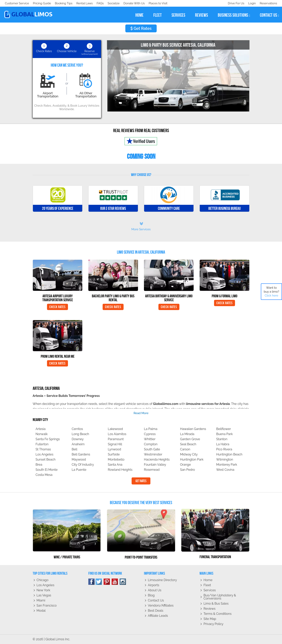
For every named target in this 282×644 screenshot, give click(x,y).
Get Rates (141, 28)
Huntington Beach (229, 454)
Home (208, 580)
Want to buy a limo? (272, 292)
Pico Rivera (224, 449)
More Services (141, 226)
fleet (158, 15)
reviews (202, 15)
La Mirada (187, 434)
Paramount (116, 439)
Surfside (114, 454)
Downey (78, 439)
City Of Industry (83, 465)
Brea (39, 465)
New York (43, 590)
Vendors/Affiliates (161, 605)
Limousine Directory (162, 580)
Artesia (41, 429)
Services (210, 590)
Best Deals (156, 611)
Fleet (207, 585)
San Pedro (188, 470)
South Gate (152, 449)
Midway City (189, 454)
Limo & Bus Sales (216, 604)
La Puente (79, 470)
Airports (154, 585)
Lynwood (115, 449)
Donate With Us (61, 3)
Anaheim (78, 444)
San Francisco (47, 605)
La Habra (223, 444)
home (139, 15)
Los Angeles (45, 454)
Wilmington (225, 459)
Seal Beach (188, 444)
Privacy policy (213, 624)
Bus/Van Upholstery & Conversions (220, 597)
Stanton (222, 439)
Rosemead (152, 470)
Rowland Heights (120, 470)
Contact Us (156, 600)
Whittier (150, 439)
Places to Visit (86, 3)
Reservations (268, 3)
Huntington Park (192, 459)
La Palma (151, 429)
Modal (41, 611)
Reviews (209, 609)
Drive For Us (234, 3)
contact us (269, 15)
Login (251, 3)
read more (141, 413)
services (178, 15)
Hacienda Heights (157, 459)
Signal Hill (115, 444)
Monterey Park (227, 465)
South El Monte (47, 470)
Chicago (43, 580)
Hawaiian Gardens (193, 429)
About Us (155, 590)
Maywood (79, 459)
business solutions (234, 15)
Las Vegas (44, 595)
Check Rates (57, 307)
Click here (271, 296)
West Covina (225, 470)
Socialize (40, 3)
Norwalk (42, 434)
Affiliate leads (158, 616)
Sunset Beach (46, 459)
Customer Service (17, 3)
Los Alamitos (117, 434)
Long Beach (80, 434)
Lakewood (115, 429)
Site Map (210, 619)
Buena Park (224, 434)
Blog (151, 595)
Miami (41, 600)
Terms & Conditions (217, 614)
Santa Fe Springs (48, 439)
